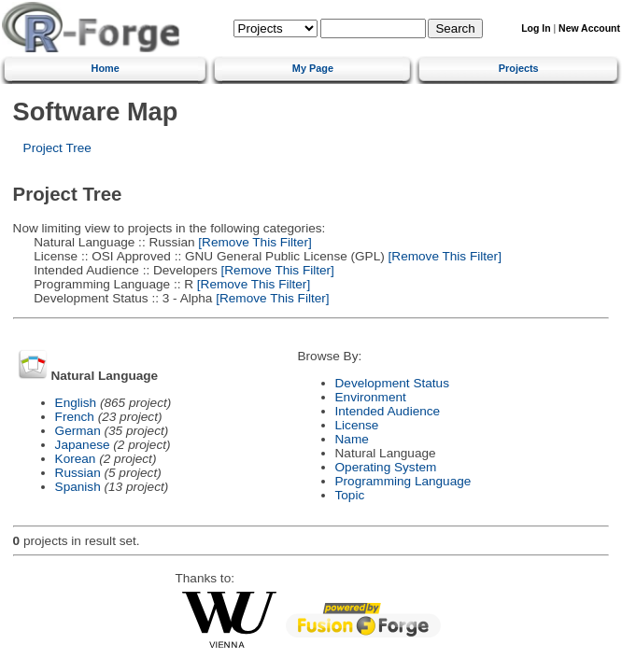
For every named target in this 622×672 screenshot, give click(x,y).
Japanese (83, 445)
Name (352, 439)
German (78, 431)
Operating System (386, 467)
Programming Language (403, 481)
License (357, 425)
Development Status (392, 383)
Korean (76, 459)
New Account (589, 28)
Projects (519, 68)
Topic (350, 495)
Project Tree (57, 148)
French (75, 417)
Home (106, 68)
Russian (78, 473)
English (76, 403)
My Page (313, 68)
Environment (371, 397)
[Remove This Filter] (254, 242)
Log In (536, 28)
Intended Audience (388, 411)
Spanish (78, 487)
